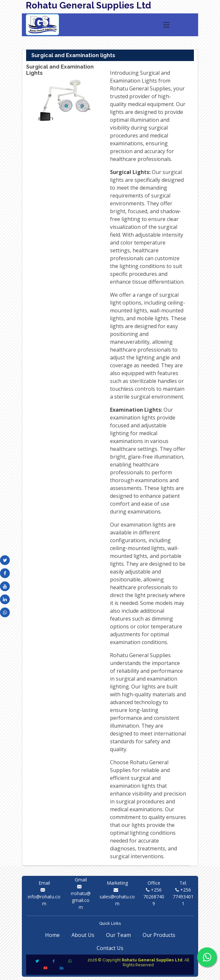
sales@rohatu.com (117, 897)
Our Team (118, 935)
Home (52, 935)
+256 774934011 (183, 897)
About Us (83, 935)
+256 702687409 (154, 897)
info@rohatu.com (44, 897)
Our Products (159, 935)
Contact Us (110, 948)
